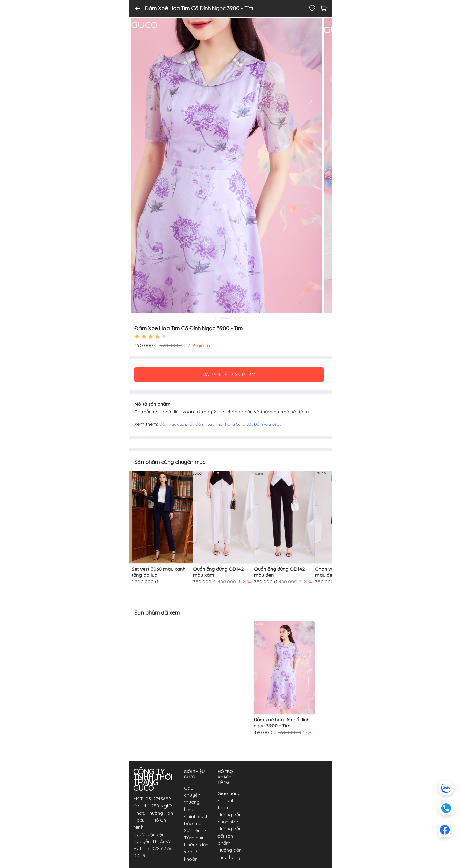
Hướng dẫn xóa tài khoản (196, 852)
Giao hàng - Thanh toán (229, 800)
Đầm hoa (204, 424)
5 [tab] (246, 318)
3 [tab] (235, 318)
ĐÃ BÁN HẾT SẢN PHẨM (229, 375)
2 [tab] (229, 318)
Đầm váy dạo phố (176, 424)
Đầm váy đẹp (267, 424)
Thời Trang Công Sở (234, 424)
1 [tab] (220, 318)
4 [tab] (240, 318)
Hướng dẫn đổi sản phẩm (230, 836)
